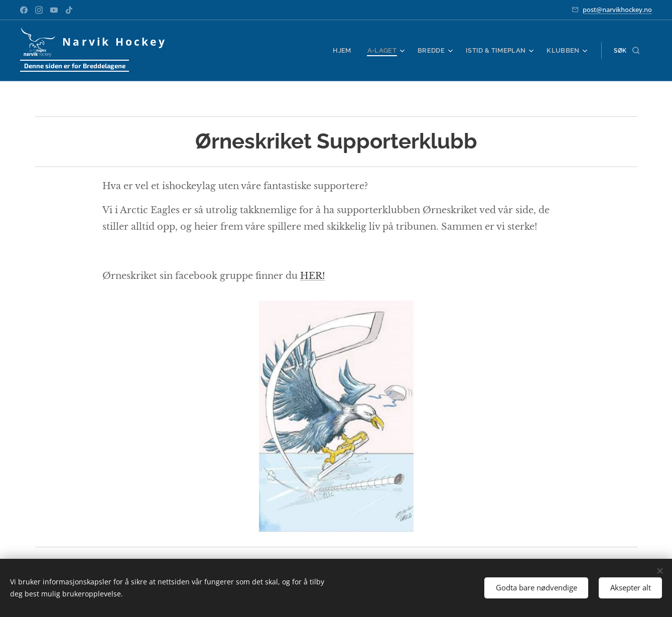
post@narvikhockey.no (617, 10)
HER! (312, 276)
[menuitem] (353, 51)
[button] (627, 51)
